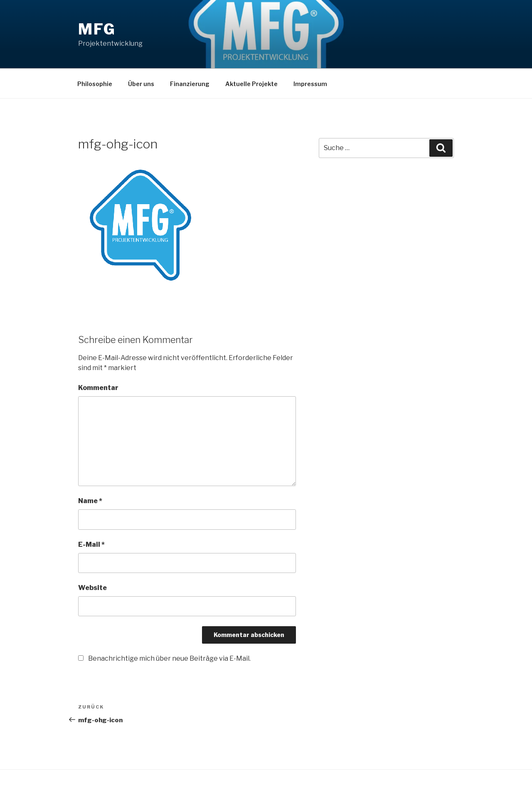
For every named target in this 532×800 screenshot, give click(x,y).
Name (90, 501)
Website (92, 588)
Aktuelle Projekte (251, 84)
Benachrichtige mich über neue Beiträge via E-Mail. (169, 658)
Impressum (310, 84)
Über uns (141, 84)
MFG (97, 29)
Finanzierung (190, 84)
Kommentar (98, 388)
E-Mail (91, 544)
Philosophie (95, 84)
